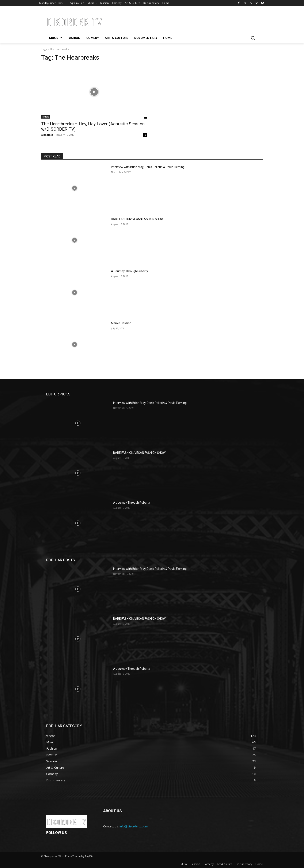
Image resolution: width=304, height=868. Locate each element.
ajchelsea (47, 135)
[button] (253, 38)
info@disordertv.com (134, 826)
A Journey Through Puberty (130, 271)
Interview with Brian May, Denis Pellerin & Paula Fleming (148, 167)
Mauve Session (121, 323)
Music (46, 117)
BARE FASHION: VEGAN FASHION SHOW (137, 219)
